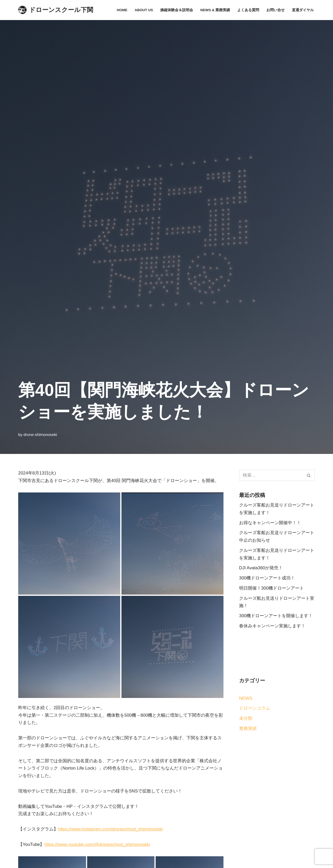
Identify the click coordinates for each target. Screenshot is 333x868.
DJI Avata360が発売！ (261, 568)
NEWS (246, 699)
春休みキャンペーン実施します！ (272, 626)
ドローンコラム (255, 709)
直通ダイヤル (303, 10)
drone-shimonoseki (40, 434)
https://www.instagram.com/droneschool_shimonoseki (111, 830)
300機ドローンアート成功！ (267, 578)
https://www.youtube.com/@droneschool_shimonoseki (98, 845)
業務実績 (248, 729)
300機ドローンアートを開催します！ (276, 616)
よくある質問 (248, 10)
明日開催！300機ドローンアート (271, 588)
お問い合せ (276, 10)
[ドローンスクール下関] (56, 10)
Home (122, 10)
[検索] (271, 475)
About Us (144, 10)
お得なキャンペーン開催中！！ (270, 523)
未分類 (246, 719)
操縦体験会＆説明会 (177, 10)
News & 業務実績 (215, 10)
